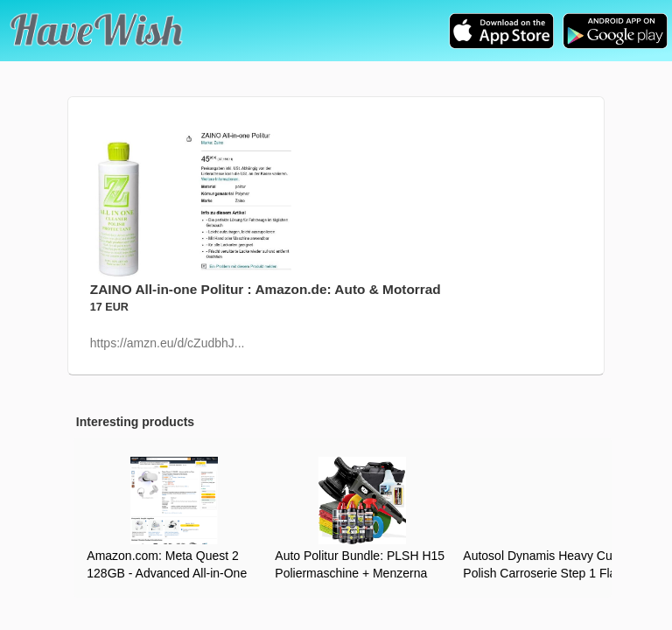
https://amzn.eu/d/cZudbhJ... (168, 343)
